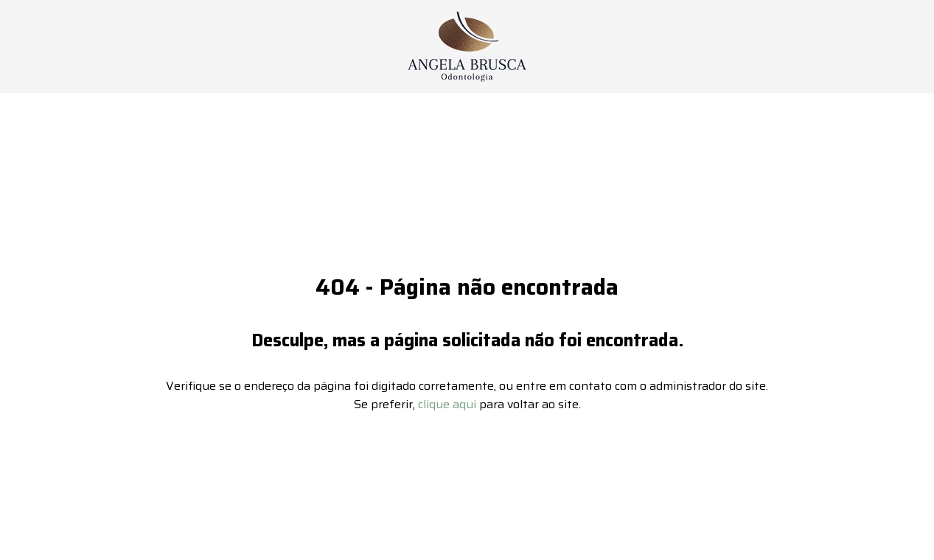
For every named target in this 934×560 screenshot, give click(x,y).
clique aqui (447, 389)
